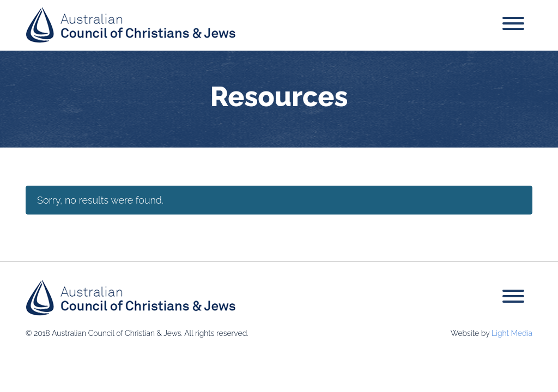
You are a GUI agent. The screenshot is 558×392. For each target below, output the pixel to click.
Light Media (512, 333)
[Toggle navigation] (513, 25)
